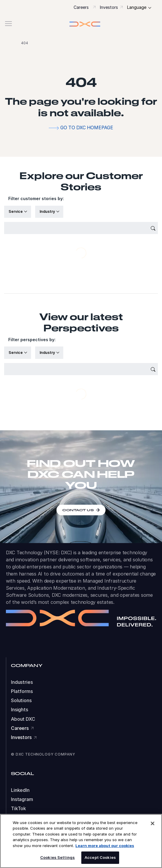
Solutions (21, 701)
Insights (20, 710)
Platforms (22, 691)
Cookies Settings (57, 857)
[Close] (153, 823)
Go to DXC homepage (87, 128)
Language (137, 7)
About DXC (23, 719)
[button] (81, 24)
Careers (81, 7)
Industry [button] (48, 211)
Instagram (22, 799)
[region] (81, 841)
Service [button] (16, 211)
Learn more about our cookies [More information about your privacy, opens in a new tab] (105, 846)
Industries (22, 682)
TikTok (18, 809)
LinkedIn (20, 790)
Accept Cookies (100, 857)
